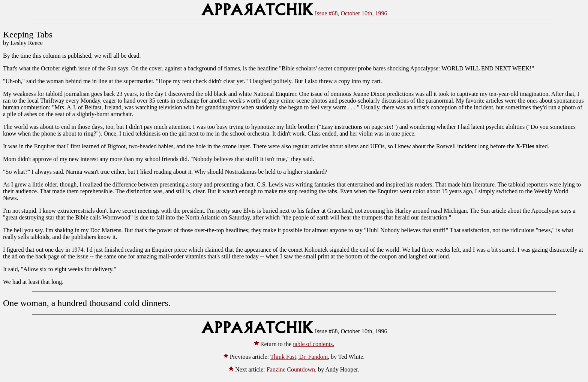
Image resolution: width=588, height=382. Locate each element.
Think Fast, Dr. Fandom (299, 357)
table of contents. (313, 344)
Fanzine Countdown (291, 369)
